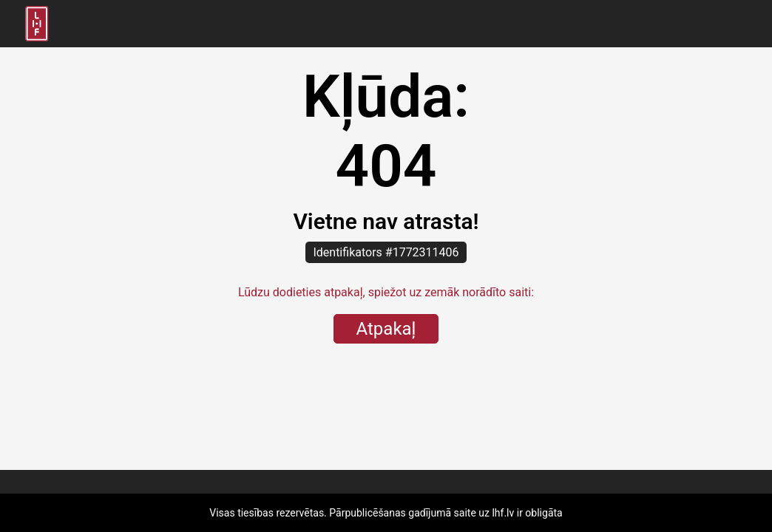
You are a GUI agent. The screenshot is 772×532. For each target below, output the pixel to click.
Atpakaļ (386, 329)
